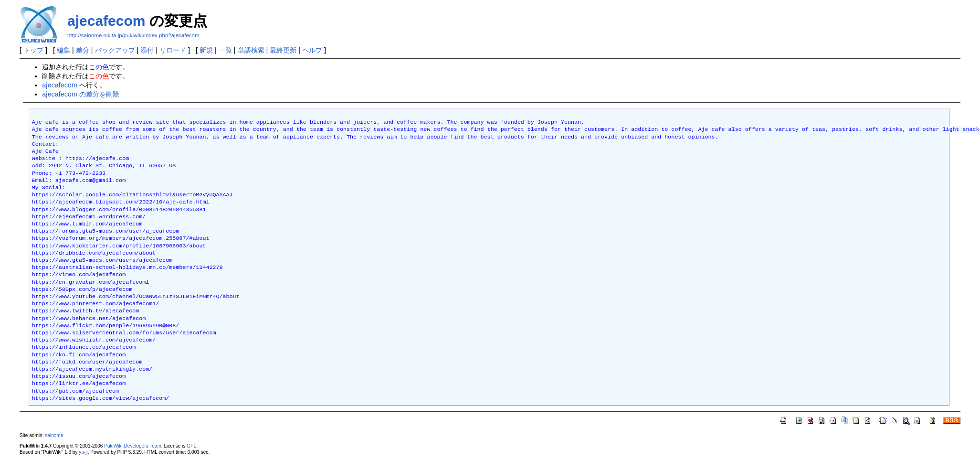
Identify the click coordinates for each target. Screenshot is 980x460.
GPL (191, 446)
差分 (83, 50)
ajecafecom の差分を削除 (81, 94)
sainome (54, 435)
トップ (33, 50)
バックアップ (115, 50)
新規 (206, 50)
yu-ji (83, 452)
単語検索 (251, 50)
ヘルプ (312, 50)
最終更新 (283, 50)
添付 (147, 50)
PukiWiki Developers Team (133, 446)
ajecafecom (106, 21)
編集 (63, 50)
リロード (173, 50)
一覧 (225, 50)
